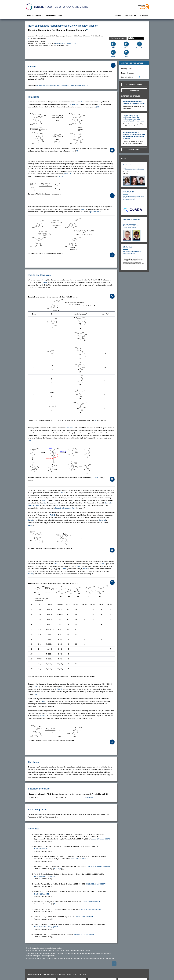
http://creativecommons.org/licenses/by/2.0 (41, 953)
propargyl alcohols (82, 85)
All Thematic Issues (134, 85)
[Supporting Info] (139, 44)
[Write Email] (87, 30)
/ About (61, 15)
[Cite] (126, 52)
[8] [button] (72, 174)
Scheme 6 (42, 716)
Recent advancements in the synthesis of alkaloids (134, 103)
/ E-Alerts (144, 15)
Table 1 (84, 209)
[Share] (113, 52)
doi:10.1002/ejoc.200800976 (96, 884)
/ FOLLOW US (132, 15)
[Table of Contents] (113, 65)
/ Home (28, 15)
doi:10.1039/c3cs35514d (92, 902)
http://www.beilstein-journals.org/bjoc (102, 958)
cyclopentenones (63, 85)
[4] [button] (78, 104)
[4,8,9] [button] (61, 176)
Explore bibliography (128, 73)
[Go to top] (114, 964)
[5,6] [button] (98, 107)
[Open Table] (112, 296)
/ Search (119, 15)
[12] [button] (35, 694)
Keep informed (134, 149)
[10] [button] (29, 440)
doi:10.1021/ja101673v (42, 894)
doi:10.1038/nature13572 (101, 839)
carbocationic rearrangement (46, 85)
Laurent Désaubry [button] (77, 30)
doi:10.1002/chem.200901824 (44, 876)
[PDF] (113, 44)
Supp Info (139, 48)
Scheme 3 (97, 212)
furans (72, 85)
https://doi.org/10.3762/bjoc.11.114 (66, 44)
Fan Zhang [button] (57, 30)
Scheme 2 (67, 174)
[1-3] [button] (82, 102)
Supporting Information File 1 (65, 508)
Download (89, 797)
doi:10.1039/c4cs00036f (84, 917)
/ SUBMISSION (50, 15)
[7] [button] (88, 164)
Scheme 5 (103, 520)
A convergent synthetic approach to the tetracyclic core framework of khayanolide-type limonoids (134, 135)
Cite (126, 56)
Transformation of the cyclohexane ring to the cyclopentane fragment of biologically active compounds (133, 118)
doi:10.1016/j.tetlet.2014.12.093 (99, 866)
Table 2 (55, 564)
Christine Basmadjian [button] (39, 30)
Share (113, 56)
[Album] (126, 44)
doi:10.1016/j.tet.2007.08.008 (91, 909)
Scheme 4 (70, 428)
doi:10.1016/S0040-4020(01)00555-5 (47, 927)
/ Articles (38, 15)
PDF (113, 48)
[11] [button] (45, 503)
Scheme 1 (73, 104)
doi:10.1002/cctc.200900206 (84, 934)
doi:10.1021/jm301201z (79, 859)
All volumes (134, 90)
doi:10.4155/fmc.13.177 (42, 849)
